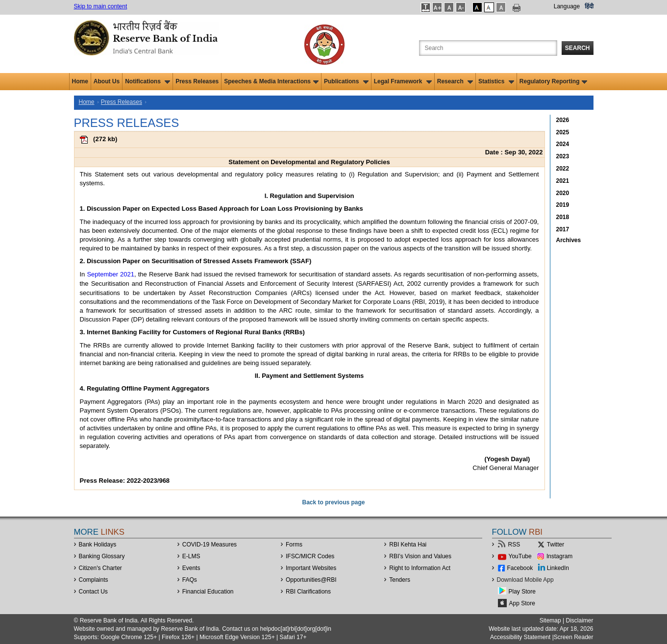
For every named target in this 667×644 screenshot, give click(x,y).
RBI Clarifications (308, 592)
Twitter (556, 545)
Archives (569, 240)
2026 (563, 120)
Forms (294, 545)
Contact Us (93, 592)
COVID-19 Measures (210, 545)
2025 (563, 132)
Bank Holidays (98, 545)
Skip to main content (101, 6)
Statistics (496, 81)
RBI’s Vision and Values (420, 556)
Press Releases (197, 81)
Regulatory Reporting (554, 81)
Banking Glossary (102, 556)
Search (578, 48)
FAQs (190, 580)
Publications (346, 81)
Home (80, 81)
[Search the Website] (488, 48)
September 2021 (111, 274)
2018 (563, 217)
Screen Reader (574, 637)
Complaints (94, 580)
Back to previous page (333, 502)
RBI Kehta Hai (408, 545)
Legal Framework (403, 81)
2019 (563, 205)
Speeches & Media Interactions (271, 81)
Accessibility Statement (520, 637)
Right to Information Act (420, 568)
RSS (514, 545)
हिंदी (589, 6)
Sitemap (550, 620)
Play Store (522, 592)
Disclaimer (579, 620)
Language (567, 6)
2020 (563, 193)
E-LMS (191, 556)
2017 (563, 229)
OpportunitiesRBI (311, 580)
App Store (522, 603)
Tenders (400, 580)
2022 (563, 169)
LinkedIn (558, 568)
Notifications (148, 81)
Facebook (520, 568)
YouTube (520, 556)
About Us (107, 81)
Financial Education (208, 592)
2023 (563, 156)
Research (455, 81)
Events (191, 568)
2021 (563, 181)
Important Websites (311, 568)
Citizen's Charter (100, 568)
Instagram (559, 556)
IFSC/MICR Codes (310, 556)
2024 (563, 144)
